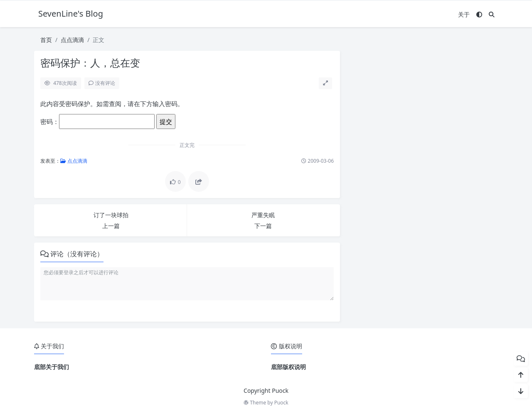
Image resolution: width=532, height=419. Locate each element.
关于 (464, 14)
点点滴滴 (72, 40)
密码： (97, 121)
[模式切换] (479, 14)
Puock (281, 403)
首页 (46, 40)
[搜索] (492, 14)
